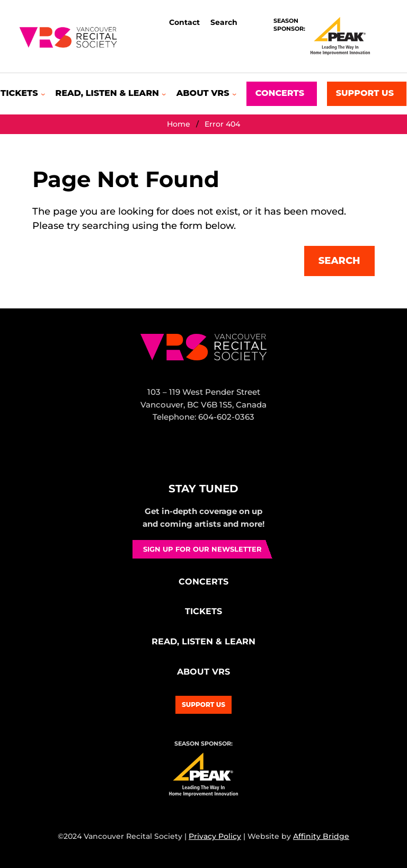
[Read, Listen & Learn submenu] (110, 94)
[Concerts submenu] (282, 94)
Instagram (190, 457)
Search (339, 261)
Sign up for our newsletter (202, 549)
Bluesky (213, 457)
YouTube (237, 457)
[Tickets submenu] (23, 94)
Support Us (203, 705)
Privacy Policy (215, 836)
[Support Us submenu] (367, 94)
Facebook (167, 457)
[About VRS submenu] (206, 94)
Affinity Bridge (321, 836)
